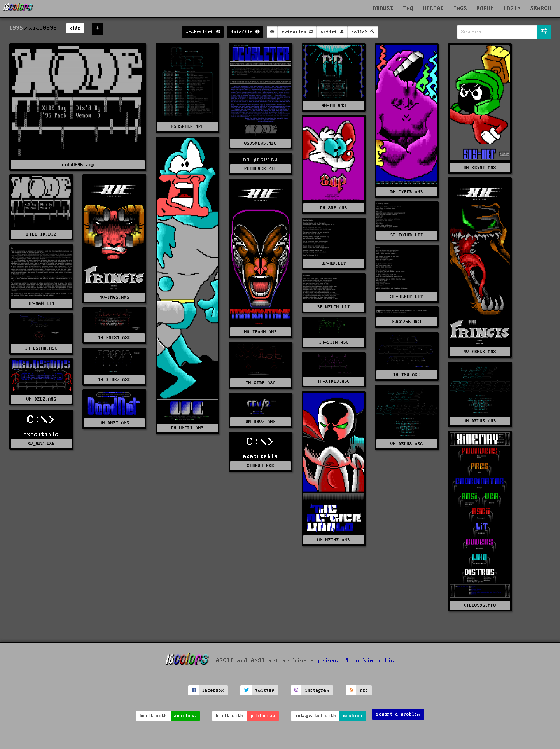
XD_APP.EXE (41, 444)
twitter (265, 690)
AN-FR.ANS (334, 106)
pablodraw (263, 716)
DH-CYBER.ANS (407, 192)
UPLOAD (434, 9)
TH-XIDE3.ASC (334, 381)
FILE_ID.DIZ (41, 234)
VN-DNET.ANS (115, 423)
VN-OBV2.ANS (261, 422)
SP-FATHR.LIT (407, 235)
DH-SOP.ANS (334, 208)
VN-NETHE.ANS (334, 540)
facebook (213, 690)
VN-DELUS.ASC (407, 444)
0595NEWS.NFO (261, 143)
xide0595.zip (78, 165)
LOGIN (512, 9)
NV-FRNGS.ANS (480, 352)
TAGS (460, 9)
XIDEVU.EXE (261, 466)
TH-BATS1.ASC (114, 338)
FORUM (486, 9)
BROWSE (383, 9)
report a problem (398, 714)
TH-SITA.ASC (334, 342)
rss (364, 690)
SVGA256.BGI (407, 322)
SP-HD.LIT (334, 263)
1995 (16, 28)
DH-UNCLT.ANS (187, 428)
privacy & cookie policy (358, 661)
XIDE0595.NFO (480, 605)
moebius (353, 716)
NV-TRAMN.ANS (261, 332)
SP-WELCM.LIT (334, 307)
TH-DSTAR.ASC (41, 348)
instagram (317, 690)
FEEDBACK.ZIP (261, 169)
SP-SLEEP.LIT (407, 297)
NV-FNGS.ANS (115, 297)
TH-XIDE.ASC (261, 383)
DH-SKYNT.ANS (480, 168)
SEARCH (541, 9)
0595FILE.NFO (187, 127)
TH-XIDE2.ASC (114, 380)
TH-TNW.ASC (407, 375)
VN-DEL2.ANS (41, 399)
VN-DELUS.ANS (480, 421)
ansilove (185, 716)
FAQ (409, 9)
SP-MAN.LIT (41, 304)
